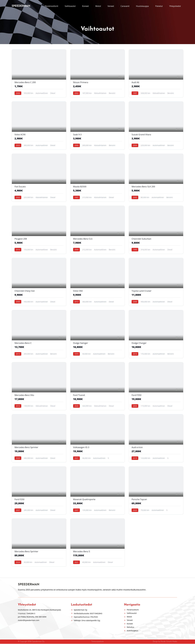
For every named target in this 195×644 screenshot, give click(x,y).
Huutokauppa (142, 6)
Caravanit (125, 6)
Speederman (21, 6)
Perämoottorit (52, 6)
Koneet (85, 6)
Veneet (111, 6)
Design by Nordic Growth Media (165, 642)
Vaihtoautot (70, 6)
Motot (98, 6)
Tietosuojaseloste (97, 642)
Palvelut (159, 6)
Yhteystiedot (175, 6)
